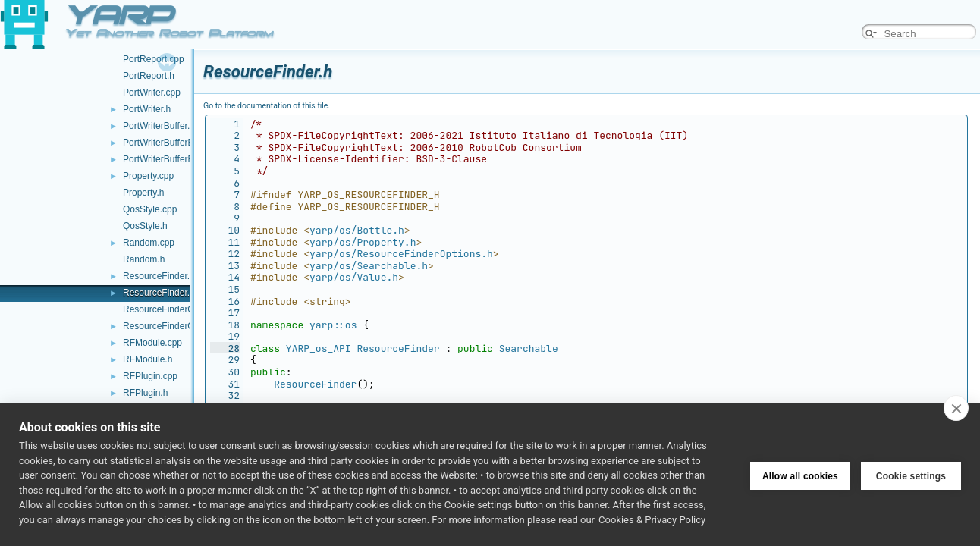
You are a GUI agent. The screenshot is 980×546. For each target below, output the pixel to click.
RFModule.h (148, 359)
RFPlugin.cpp (150, 376)
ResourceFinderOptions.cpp (179, 309)
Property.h (143, 193)
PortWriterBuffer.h (159, 126)
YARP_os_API (319, 348)
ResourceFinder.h (159, 293)
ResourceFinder (398, 348)
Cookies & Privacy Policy (652, 520)
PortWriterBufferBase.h (170, 159)
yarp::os (333, 325)
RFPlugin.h (145, 393)
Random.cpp (149, 243)
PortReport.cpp (154, 59)
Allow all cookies (800, 475)
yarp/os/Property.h (363, 242)
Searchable (529, 348)
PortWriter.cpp (152, 93)
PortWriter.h (147, 109)
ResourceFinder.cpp (163, 276)
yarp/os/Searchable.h (369, 266)
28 (225, 348)
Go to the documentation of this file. (267, 106)
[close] (956, 408)
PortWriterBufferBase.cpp (174, 143)
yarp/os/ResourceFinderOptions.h (401, 254)
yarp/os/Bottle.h (357, 230)
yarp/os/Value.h (354, 277)
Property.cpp (148, 176)
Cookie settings (911, 475)
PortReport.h (149, 76)
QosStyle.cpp (150, 209)
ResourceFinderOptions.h (175, 326)
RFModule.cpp (152, 343)
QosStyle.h (145, 226)
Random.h (144, 259)
